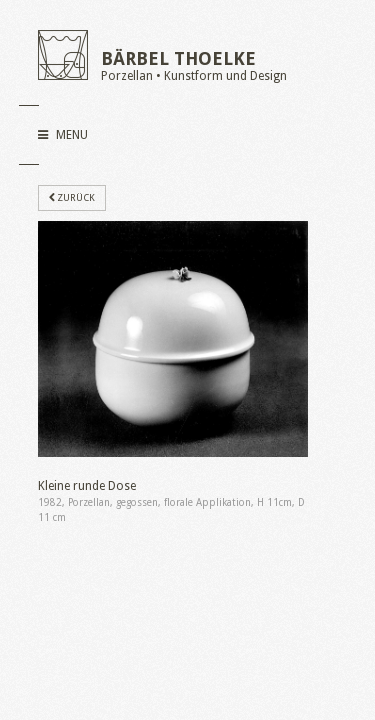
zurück (72, 198)
